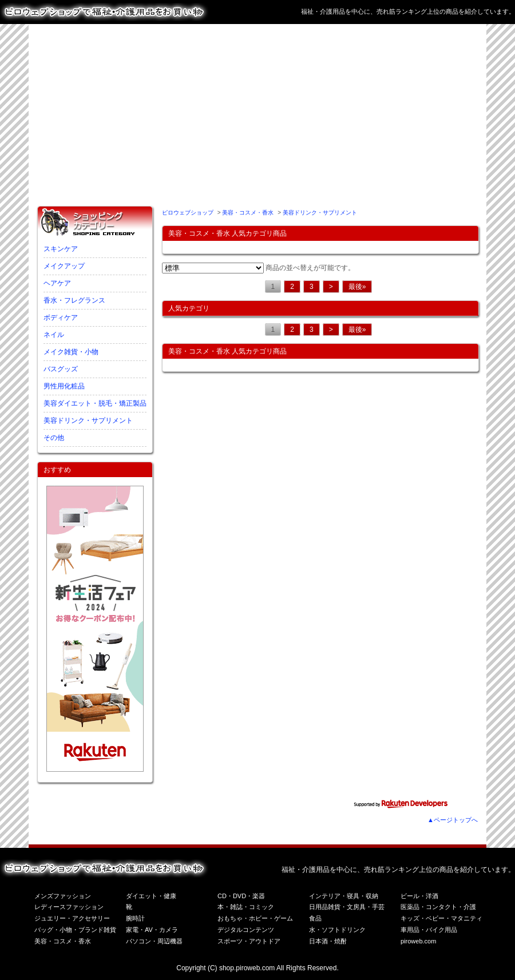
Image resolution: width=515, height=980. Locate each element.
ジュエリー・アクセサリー (72, 918)
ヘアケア (57, 283)
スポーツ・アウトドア (249, 941)
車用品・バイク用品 (429, 930)
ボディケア (61, 318)
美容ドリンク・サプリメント (88, 420)
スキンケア (61, 249)
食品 (315, 918)
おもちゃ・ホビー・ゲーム (255, 918)
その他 (54, 438)
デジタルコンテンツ (246, 930)
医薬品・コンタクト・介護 (438, 907)
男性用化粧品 (64, 386)
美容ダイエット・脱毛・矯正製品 (95, 403)
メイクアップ (64, 266)
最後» (357, 287)
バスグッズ (61, 369)
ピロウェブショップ (188, 213)
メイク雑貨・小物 (71, 352)
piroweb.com (418, 941)
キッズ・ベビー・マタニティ (441, 918)
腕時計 (135, 918)
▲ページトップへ (453, 820)
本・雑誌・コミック (246, 907)
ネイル (54, 335)
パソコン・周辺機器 (154, 941)
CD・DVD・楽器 (241, 896)
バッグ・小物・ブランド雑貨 (75, 930)
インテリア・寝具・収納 (344, 896)
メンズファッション (63, 896)
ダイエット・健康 (151, 896)
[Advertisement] (235, 113)
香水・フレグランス (74, 300)
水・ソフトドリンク (337, 930)
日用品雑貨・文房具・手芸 (347, 907)
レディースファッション (69, 907)
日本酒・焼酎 (328, 941)
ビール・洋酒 (419, 896)
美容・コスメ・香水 (248, 213)
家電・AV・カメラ (152, 930)
